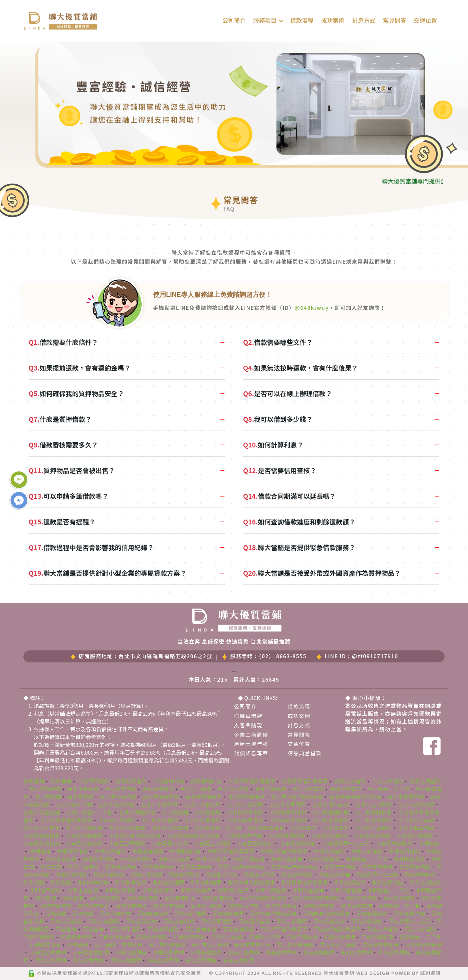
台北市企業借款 (202, 804)
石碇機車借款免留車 (337, 929)
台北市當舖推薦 (246, 797)
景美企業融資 (71, 874)
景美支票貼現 (319, 952)
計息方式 (364, 20)
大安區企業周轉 (424, 945)
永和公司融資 (196, 890)
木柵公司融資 (174, 859)
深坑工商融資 (281, 906)
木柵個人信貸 (211, 859)
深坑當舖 (45, 898)
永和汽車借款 (93, 882)
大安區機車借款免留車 (193, 836)
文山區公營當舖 (170, 828)
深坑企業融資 (93, 906)
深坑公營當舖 (356, 906)
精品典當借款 (305, 753)
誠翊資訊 (431, 973)
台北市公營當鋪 (416, 804)
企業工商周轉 (251, 735)
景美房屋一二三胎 (377, 874)
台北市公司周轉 (210, 945)
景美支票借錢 (377, 867)
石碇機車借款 (163, 929)
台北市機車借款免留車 (355, 797)
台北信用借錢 (45, 789)
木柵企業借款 (98, 859)
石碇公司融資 (227, 937)
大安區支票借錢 (287, 836)
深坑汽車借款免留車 (263, 898)
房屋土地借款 (251, 744)
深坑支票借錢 (399, 898)
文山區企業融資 (288, 820)
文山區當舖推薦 (373, 812)
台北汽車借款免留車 (252, 781)
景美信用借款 (415, 867)
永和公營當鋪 (308, 890)
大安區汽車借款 (373, 828)
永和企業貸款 (158, 890)
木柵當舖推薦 (185, 851)
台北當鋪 (61, 781)
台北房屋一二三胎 (389, 789)
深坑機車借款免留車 (316, 898)
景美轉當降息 (420, 874)
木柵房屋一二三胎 (367, 859)
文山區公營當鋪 (127, 828)
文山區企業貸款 (373, 820)
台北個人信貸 (233, 789)
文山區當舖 (175, 812)
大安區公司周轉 (48, 952)
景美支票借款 (340, 867)
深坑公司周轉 (88, 960)
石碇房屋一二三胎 (420, 937)
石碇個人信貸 (265, 937)
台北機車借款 (131, 781)
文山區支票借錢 (160, 820)
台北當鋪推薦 (168, 781)
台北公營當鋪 (308, 789)
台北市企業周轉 (167, 945)
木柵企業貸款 (136, 859)
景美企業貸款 (147, 874)
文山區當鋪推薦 (331, 812)
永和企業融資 (83, 890)
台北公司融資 (196, 789)
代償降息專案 (251, 753)
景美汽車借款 (83, 867)
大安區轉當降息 (394, 843)
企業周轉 (78, 945)
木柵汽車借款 (72, 851)
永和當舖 (34, 882)
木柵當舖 (429, 843)
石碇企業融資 (114, 937)
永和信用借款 (425, 882)
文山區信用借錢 (245, 820)
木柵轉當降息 (409, 859)
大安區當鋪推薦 (42, 836)
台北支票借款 (350, 781)
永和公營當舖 (346, 890)
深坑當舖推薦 (218, 898)
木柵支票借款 (329, 851)
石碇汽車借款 (126, 929)
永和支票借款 (350, 882)
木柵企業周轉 (131, 952)
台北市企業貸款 (245, 804)
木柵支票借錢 (367, 851)
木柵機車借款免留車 (284, 851)
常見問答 (395, 20)
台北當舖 (34, 781)
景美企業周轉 (244, 952)
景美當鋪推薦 (158, 867)
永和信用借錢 (45, 890)
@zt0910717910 (375, 656)
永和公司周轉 (394, 952)
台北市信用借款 (74, 804)
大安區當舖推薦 (84, 836)
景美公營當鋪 (297, 874)
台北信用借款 (425, 781)
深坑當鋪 (72, 898)
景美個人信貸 (222, 874)
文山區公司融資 (416, 820)
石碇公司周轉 (201, 960)
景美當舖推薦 (196, 867)
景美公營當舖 (334, 874)
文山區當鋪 (207, 812)
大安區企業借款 (42, 843)
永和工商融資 (271, 890)
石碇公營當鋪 (340, 937)
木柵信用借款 (404, 851)
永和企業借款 (121, 890)
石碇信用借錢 (77, 937)
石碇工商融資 (302, 937)
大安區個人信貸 (170, 843)
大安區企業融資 (415, 836)
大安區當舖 (304, 828)
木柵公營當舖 (324, 859)
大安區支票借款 (244, 836)
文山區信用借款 (202, 820)
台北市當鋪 (80, 797)
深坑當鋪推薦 (180, 898)
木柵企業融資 (61, 859)
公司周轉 (105, 945)
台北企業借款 (121, 789)
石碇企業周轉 (163, 960)
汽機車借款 (248, 716)
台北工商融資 (271, 789)
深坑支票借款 (361, 898)
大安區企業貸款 (84, 843)
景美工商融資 (259, 874)
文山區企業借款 (331, 820)
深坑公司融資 (206, 906)
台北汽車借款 (93, 781)
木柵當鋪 (40, 851)
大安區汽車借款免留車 (135, 836)
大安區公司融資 (127, 843)
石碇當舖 (66, 929)
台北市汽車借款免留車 (297, 797)
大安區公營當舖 (298, 843)
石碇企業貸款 (189, 937)
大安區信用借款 (330, 836)
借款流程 (302, 20)
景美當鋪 (51, 867)
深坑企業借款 (131, 906)
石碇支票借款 (382, 929)
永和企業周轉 (356, 952)
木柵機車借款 (110, 851)
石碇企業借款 (152, 937)
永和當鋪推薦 (168, 882)
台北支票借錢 (387, 781)
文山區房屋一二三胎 (218, 828)
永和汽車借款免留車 (252, 882)
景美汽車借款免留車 (241, 867)
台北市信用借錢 (117, 804)
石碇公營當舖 (377, 937)
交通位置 (425, 20)
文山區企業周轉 (295, 945)
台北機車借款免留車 (305, 781)
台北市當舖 (48, 797)
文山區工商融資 (84, 828)
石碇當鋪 (93, 929)
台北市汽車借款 (118, 797)
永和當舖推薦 (206, 882)
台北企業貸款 (158, 789)
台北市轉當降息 (137, 812)
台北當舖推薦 (206, 781)
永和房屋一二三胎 (389, 890)
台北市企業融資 (160, 804)
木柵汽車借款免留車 (231, 851)
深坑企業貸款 (168, 906)
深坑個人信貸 (244, 906)
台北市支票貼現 (253, 945)
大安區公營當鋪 (255, 843)
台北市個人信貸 (331, 804)
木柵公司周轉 (168, 952)
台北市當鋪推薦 (203, 797)
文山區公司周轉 (338, 945)
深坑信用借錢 (56, 906)
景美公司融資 (184, 874)
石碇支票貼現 (239, 960)
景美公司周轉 (281, 952)
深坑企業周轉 (51, 960)
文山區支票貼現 (381, 945)
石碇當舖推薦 (239, 929)
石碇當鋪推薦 (201, 929)
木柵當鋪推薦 (148, 851)
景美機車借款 (121, 867)
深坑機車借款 (142, 898)
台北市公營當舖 (42, 812)
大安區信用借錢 (372, 836)
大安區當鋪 (336, 828)
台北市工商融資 (373, 804)
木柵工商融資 (249, 859)
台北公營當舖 (346, 789)
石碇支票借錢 (420, 929)
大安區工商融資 (213, 843)
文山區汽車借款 (245, 812)
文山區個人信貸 (42, 828)
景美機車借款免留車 (294, 867)
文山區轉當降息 (266, 828)
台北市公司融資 (288, 804)
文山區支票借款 (117, 820)
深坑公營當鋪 (319, 906)
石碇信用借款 (39, 937)
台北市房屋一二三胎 (90, 812)
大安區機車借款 (416, 828)
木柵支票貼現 (206, 952)
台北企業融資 (83, 789)
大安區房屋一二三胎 (346, 843)
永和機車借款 (131, 882)
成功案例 (333, 20)
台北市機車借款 (161, 797)
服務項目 (265, 20)
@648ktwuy (312, 308)
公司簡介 (234, 20)
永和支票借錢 (387, 882)
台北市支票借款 (406, 797)
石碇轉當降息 (45, 945)
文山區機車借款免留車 (66, 820)
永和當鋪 (61, 882)
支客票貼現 (248, 725)
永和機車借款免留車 (305, 882)
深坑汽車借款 (105, 898)
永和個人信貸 (233, 890)
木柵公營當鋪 (286, 859)
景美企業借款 (109, 874)
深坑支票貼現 (126, 960)
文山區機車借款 (288, 812)
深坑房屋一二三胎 (399, 906)
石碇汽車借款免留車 (284, 929)
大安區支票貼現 (91, 952)
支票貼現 (132, 945)
